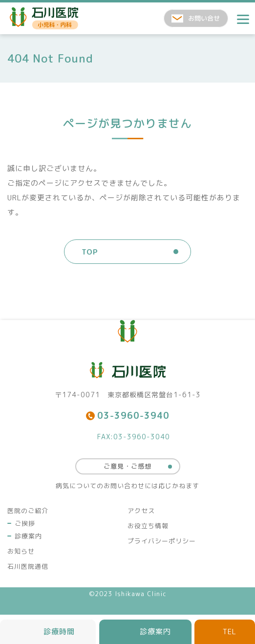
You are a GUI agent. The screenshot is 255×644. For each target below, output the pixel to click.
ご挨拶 (25, 523)
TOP (90, 252)
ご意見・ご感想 (127, 466)
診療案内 (28, 536)
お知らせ (21, 551)
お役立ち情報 (148, 526)
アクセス (141, 511)
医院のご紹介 (28, 511)
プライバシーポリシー (162, 541)
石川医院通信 (28, 566)
